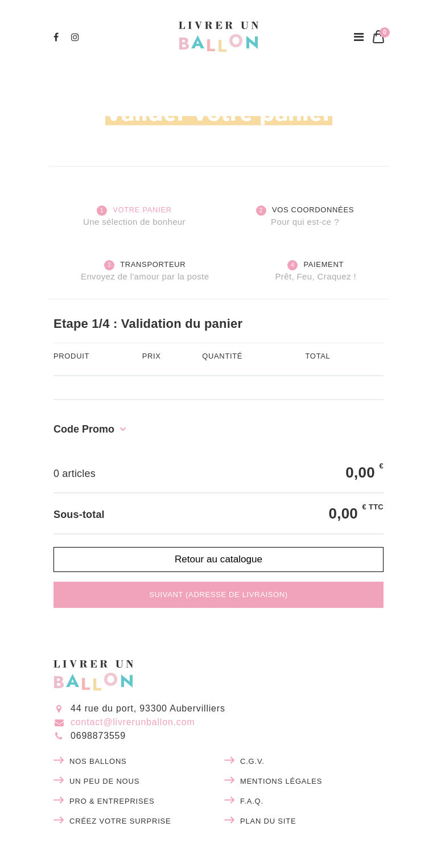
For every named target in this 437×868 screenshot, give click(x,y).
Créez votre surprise (120, 821)
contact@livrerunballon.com (133, 722)
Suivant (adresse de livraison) (218, 595)
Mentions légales (281, 781)
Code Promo (84, 429)
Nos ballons (98, 761)
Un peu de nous (104, 781)
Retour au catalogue (218, 559)
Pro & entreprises (112, 801)
